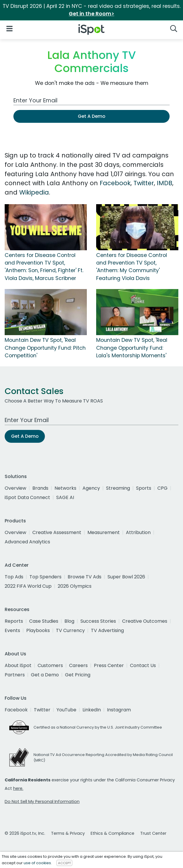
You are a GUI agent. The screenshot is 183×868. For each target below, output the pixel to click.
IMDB (164, 183)
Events (12, 630)
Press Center (109, 665)
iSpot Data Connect (27, 497)
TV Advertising (107, 630)
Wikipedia (34, 192)
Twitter (144, 183)
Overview (15, 488)
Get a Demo (45, 675)
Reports (14, 621)
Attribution (138, 532)
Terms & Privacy (68, 833)
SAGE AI (65, 497)
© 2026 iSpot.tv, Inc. (25, 833)
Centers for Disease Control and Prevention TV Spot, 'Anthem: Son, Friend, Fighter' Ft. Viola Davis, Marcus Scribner (44, 267)
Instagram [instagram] (119, 710)
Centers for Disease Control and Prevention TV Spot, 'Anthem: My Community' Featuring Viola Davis (132, 267)
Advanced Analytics (27, 542)
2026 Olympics (75, 586)
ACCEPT (64, 863)
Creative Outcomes (145, 621)
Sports (144, 488)
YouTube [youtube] (66, 710)
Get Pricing (78, 675)
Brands (40, 488)
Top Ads (14, 577)
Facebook (115, 183)
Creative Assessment (57, 532)
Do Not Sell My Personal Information (42, 801)
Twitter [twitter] (42, 710)
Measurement (104, 532)
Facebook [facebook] (16, 710)
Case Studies (44, 621)
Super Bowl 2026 (126, 577)
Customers (50, 665)
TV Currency (70, 630)
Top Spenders (45, 577)
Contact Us (143, 665)
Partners (15, 675)
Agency (91, 488)
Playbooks (38, 630)
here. (18, 788)
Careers (78, 665)
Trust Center (153, 833)
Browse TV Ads (85, 577)
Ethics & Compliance (112, 833)
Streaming (118, 488)
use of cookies (37, 863)
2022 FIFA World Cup (28, 586)
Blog (69, 621)
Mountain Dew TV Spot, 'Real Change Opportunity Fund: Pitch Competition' (45, 348)
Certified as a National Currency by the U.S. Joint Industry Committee (98, 727)
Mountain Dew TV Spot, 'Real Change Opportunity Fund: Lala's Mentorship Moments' (132, 348)
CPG (162, 488)
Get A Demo (91, 116)
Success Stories (98, 621)
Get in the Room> (91, 14)
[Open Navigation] (9, 28)
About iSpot (18, 665)
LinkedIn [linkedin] (92, 710)
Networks (65, 488)
